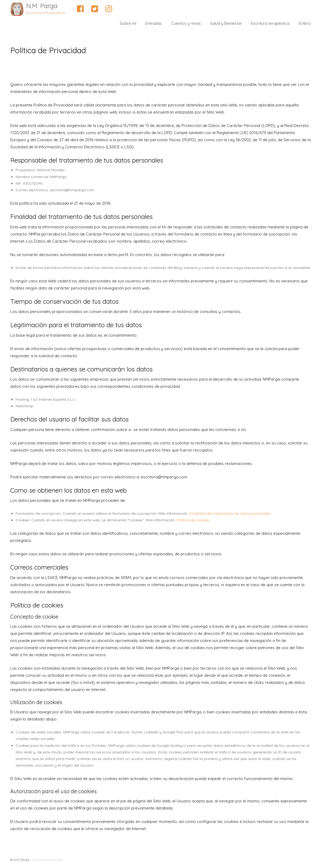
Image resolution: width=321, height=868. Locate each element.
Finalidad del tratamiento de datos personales (230, 513)
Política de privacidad (47, 860)
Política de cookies (193, 520)
